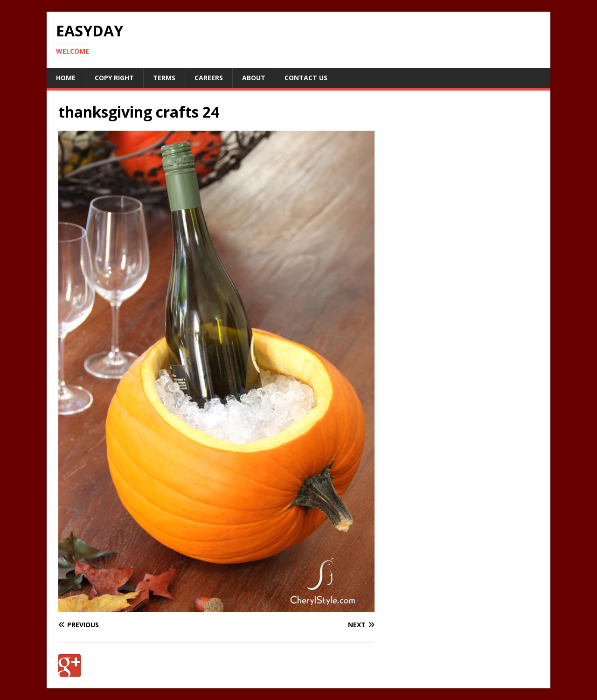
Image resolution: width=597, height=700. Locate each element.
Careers (209, 78)
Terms (164, 78)
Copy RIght (114, 78)
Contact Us (306, 78)
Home (66, 78)
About (254, 78)
